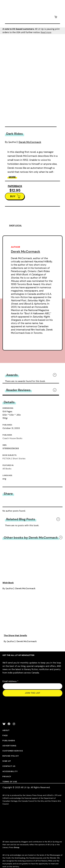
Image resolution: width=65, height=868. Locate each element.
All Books (7, 469)
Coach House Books (12, 438)
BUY (13, 196)
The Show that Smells (15, 635)
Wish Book (8, 583)
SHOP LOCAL (15, 225)
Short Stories (19, 459)
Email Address (10, 681)
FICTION (6, 459)
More (12, 177)
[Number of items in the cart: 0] (56, 17)
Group (17, 847)
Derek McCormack (30, 142)
